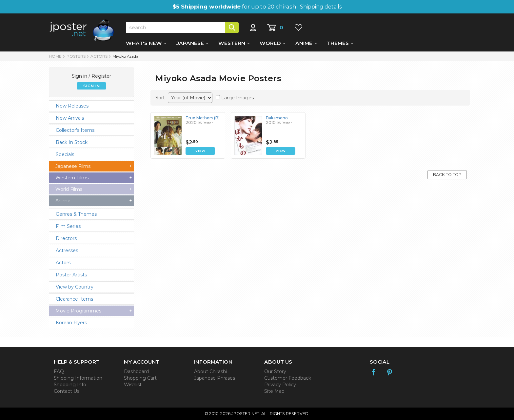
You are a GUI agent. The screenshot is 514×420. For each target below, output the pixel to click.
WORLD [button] (273, 43)
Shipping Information (78, 378)
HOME (55, 56)
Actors (99, 56)
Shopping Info (70, 385)
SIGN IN (92, 86)
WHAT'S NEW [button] (146, 43)
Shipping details (321, 7)
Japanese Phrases (215, 378)
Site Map (274, 391)
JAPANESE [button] (192, 43)
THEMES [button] (340, 43)
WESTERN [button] (234, 43)
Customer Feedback (288, 378)
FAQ (59, 371)
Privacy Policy (280, 385)
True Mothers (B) (203, 118)
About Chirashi (210, 371)
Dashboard (136, 371)
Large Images (237, 98)
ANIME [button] (306, 43)
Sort (160, 98)
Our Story (275, 371)
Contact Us (67, 391)
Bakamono (277, 118)
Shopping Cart (140, 378)
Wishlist (133, 385)
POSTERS (76, 56)
